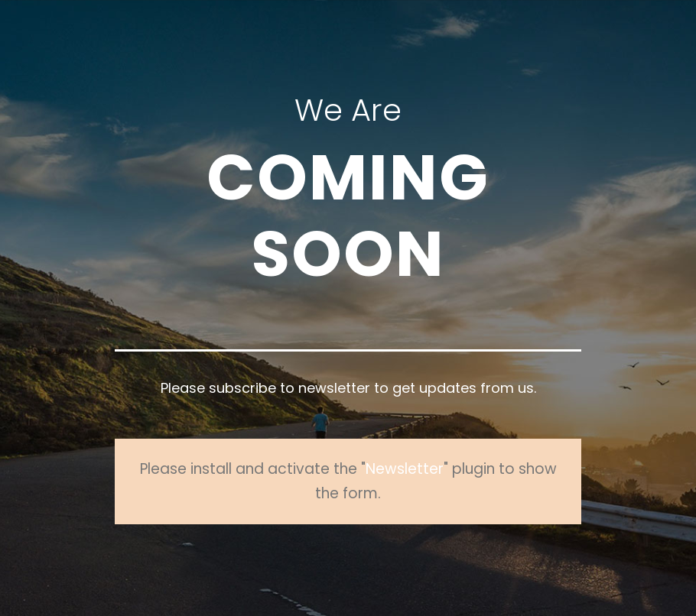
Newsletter (405, 469)
